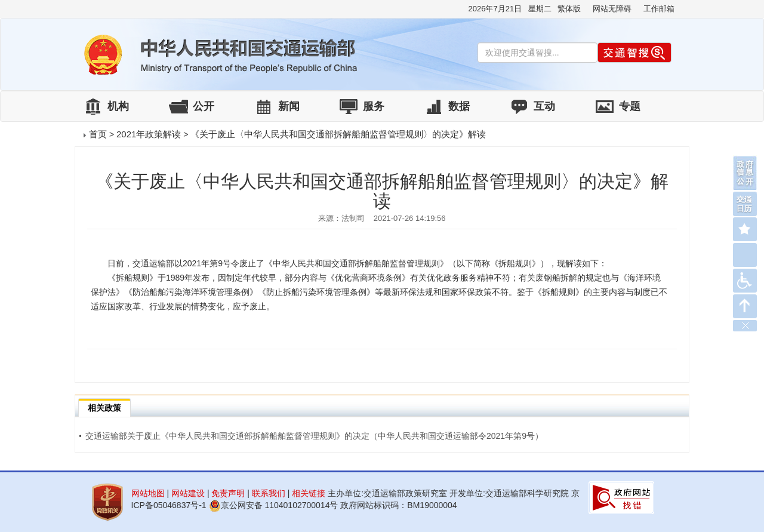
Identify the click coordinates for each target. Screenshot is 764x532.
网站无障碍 (612, 9)
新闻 (289, 106)
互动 (544, 106)
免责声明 (228, 493)
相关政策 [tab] (104, 408)
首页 (98, 134)
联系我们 (269, 493)
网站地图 (148, 493)
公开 (204, 106)
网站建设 (188, 493)
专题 (630, 106)
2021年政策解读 (149, 134)
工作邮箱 (659, 9)
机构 (118, 106)
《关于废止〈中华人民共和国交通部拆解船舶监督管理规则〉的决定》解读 (338, 134)
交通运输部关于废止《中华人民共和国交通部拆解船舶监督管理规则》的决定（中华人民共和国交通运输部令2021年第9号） (311, 436)
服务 (374, 106)
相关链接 (309, 493)
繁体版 (569, 9)
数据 (459, 106)
